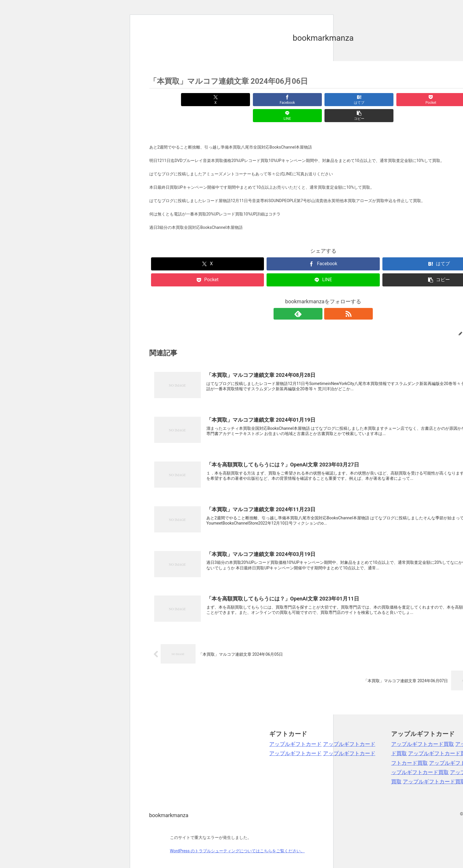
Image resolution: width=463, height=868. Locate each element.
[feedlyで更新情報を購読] (317, 298)
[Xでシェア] (177, 100)
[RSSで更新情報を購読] (330, 298)
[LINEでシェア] (411, 100)
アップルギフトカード (295, 728)
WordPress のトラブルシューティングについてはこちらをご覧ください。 (237, 835)
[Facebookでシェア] (235, 100)
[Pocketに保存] (352, 100)
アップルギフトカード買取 (423, 728)
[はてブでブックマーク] (294, 100)
